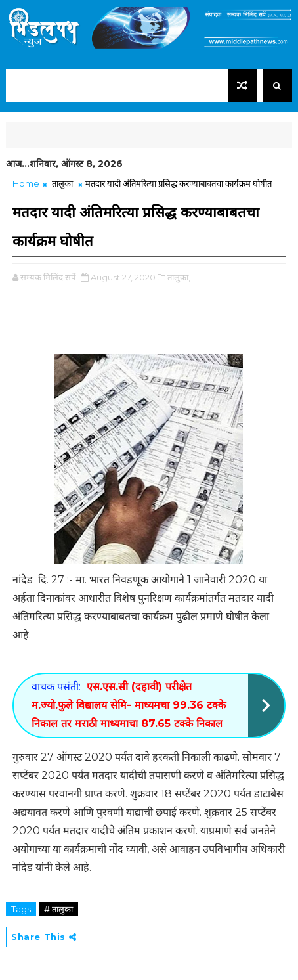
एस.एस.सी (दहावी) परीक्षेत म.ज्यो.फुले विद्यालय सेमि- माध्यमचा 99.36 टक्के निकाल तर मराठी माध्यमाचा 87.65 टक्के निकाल (129, 705)
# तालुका (58, 909)
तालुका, (179, 277)
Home (26, 183)
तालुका (62, 183)
